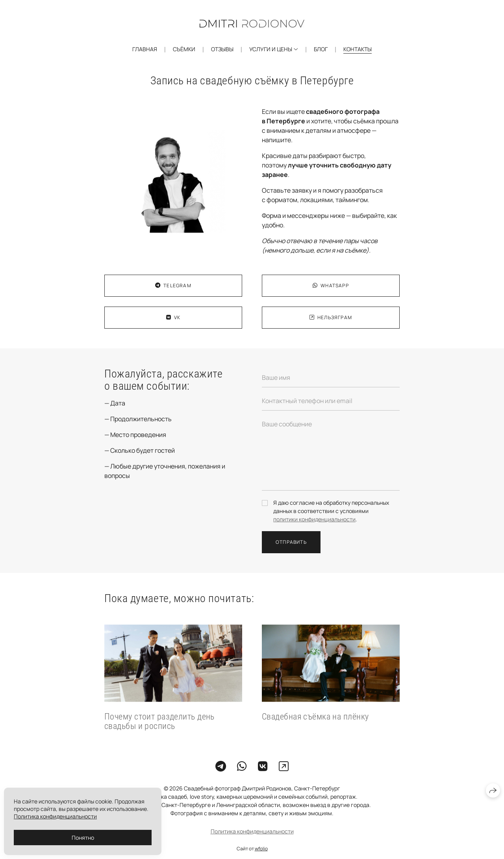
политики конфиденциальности (314, 519)
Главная (145, 49)
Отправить (291, 542)
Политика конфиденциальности (252, 831)
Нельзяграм (331, 317)
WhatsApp (331, 285)
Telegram (173, 285)
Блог (321, 49)
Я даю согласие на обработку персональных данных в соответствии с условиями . (331, 511)
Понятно (83, 838)
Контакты (358, 49)
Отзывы (222, 49)
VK (173, 317)
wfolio (261, 849)
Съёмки (184, 49)
